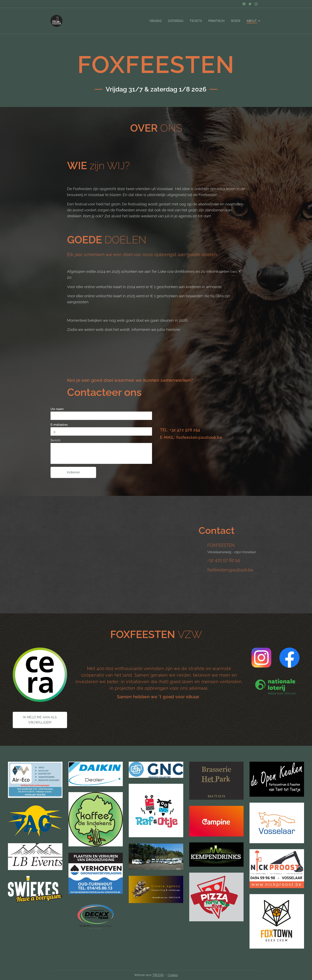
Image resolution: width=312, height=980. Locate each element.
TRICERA (158, 975)
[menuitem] (155, 21)
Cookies (173, 975)
